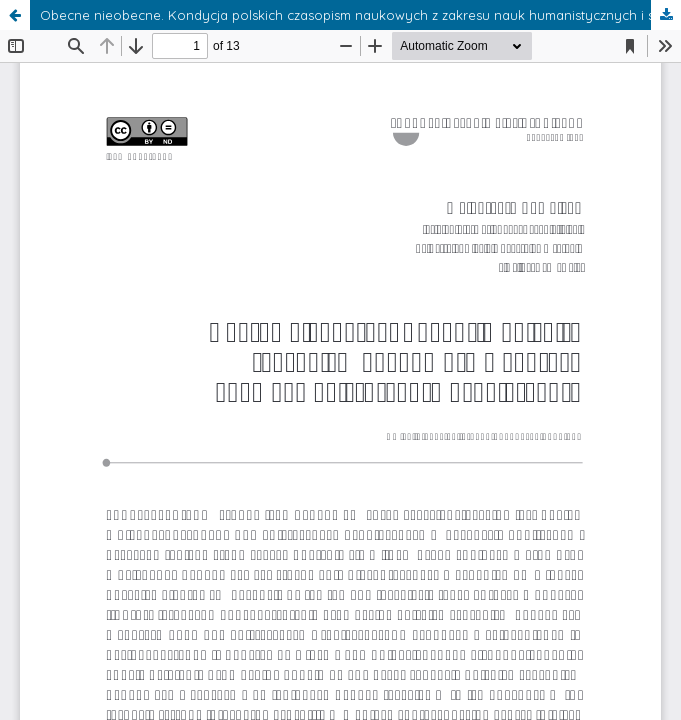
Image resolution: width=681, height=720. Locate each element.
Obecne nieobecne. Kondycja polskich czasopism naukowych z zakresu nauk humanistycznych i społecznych (360, 15)
